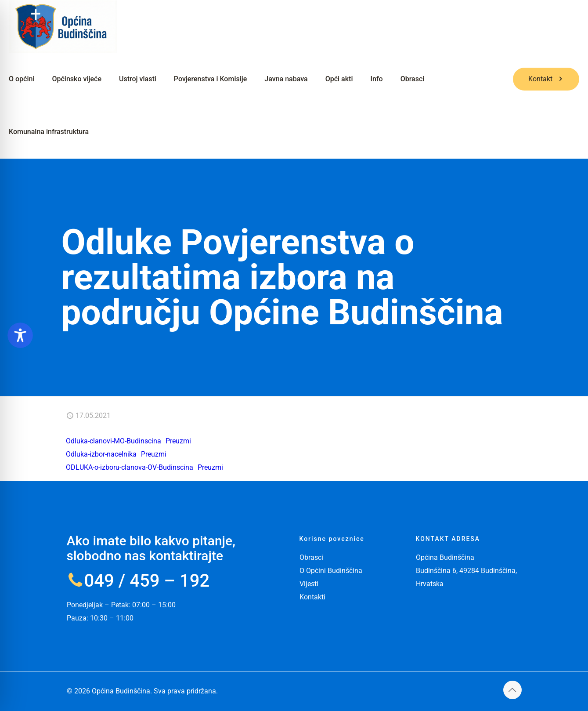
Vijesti (309, 584)
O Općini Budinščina (331, 571)
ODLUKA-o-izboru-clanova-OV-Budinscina (130, 467)
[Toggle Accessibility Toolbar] (20, 335)
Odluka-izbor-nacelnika (101, 454)
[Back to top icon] (512, 690)
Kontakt (546, 79)
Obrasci (311, 557)
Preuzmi (178, 441)
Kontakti (312, 597)
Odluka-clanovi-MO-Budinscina (114, 441)
